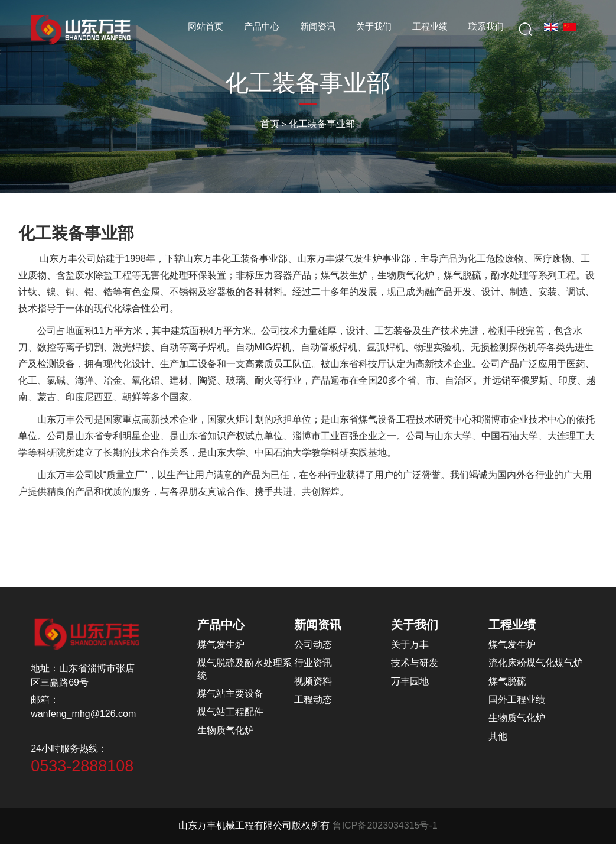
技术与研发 (415, 663)
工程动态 (313, 699)
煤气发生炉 (221, 645)
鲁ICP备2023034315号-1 (385, 825)
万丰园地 (410, 681)
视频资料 (313, 681)
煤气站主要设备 (230, 694)
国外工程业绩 (517, 699)
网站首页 (206, 26)
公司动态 (313, 645)
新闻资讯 (318, 26)
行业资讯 (313, 663)
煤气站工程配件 (230, 712)
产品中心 (262, 26)
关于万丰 (410, 645)
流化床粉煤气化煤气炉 (536, 663)
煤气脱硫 (507, 681)
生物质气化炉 (226, 730)
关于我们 (374, 26)
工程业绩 (430, 26)
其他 (498, 736)
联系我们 (486, 26)
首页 (270, 124)
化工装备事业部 (322, 124)
